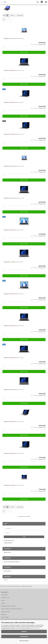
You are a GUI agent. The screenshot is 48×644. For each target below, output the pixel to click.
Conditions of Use (5, 598)
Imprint (3, 600)
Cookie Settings (5, 617)
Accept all (24, 632)
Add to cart (24, 52)
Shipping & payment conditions (8, 606)
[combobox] (12, 15)
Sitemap (6, 580)
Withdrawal (4, 615)
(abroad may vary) (20, 39)
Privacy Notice (36, 628)
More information (24, 641)
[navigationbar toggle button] (46, 2)
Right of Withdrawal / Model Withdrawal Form (12, 609)
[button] (4, 15)
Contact (3, 603)
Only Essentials (24, 636)
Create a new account (9, 540)
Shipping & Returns (6, 612)
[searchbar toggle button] (38, 2)
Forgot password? (8, 543)
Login (24, 537)
